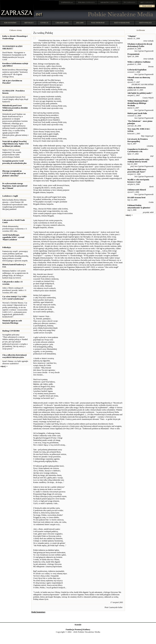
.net (67, 2)
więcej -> (4, 366)
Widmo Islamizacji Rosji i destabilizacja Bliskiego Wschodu (138, 103)
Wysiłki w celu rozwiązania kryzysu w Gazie (138, 181)
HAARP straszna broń (136, 198)
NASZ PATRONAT (98, 23)
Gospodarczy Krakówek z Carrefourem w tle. (138, 150)
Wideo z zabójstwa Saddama (139, 62)
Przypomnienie (133, 54)
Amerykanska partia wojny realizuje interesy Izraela (138, 160)
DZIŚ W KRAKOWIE (122, 23)
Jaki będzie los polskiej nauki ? (140, 93)
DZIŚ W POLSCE (145, 23)
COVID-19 (44, 23)
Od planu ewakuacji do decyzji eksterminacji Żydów (140, 45)
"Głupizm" (132, 36)
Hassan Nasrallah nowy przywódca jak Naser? (137, 171)
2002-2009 (80, 23)
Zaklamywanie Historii (137, 190)
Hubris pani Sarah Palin (137, 113)
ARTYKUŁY (29, 23)
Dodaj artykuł (147, 6)
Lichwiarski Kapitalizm (137, 70)
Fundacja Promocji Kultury (78, 629)
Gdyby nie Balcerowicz (137, 88)
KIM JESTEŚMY (10, 23)
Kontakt (78, 625)
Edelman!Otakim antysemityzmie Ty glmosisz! (139, 206)
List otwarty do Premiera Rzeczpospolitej (138, 140)
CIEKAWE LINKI (62, 23)
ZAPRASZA (87, 2)
